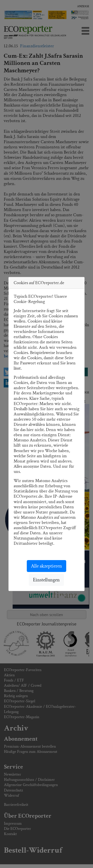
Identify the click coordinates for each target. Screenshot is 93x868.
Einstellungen (46, 580)
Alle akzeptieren (46, 566)
